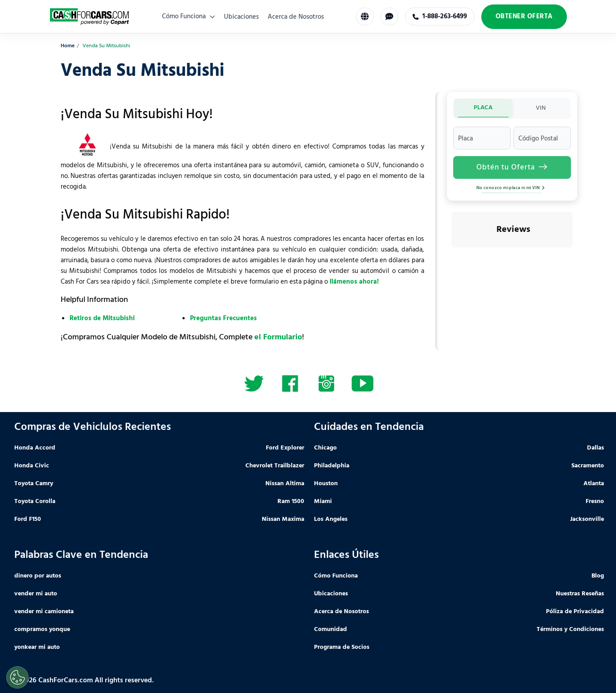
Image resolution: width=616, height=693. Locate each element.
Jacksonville (587, 519)
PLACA (483, 108)
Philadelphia (332, 466)
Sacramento (588, 466)
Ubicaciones (241, 17)
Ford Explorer (285, 448)
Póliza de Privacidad (575, 612)
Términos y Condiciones (570, 629)
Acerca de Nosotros (296, 17)
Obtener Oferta (524, 16)
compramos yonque (42, 629)
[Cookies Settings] (17, 677)
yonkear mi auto (37, 647)
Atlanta (594, 484)
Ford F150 (28, 519)
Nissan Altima (285, 484)
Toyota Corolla (35, 501)
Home (68, 46)
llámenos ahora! (354, 282)
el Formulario (278, 337)
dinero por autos (38, 576)
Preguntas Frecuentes (223, 318)
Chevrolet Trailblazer (275, 466)
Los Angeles (331, 519)
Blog (598, 576)
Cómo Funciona (188, 16)
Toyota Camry (34, 484)
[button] (451, 256)
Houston (326, 484)
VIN (541, 108)
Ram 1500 (291, 501)
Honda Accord (35, 448)
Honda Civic (32, 466)
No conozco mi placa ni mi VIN (512, 188)
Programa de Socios (342, 647)
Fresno (595, 501)
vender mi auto (36, 594)
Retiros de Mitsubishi (102, 318)
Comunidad (331, 629)
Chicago (325, 448)
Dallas (595, 448)
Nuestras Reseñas (580, 594)
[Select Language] (365, 16)
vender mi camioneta (44, 612)
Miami (323, 501)
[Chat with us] (389, 16)
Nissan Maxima (283, 519)
